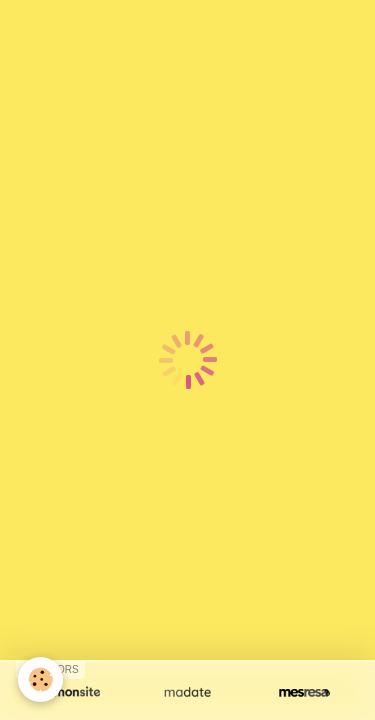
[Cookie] (40, 679)
